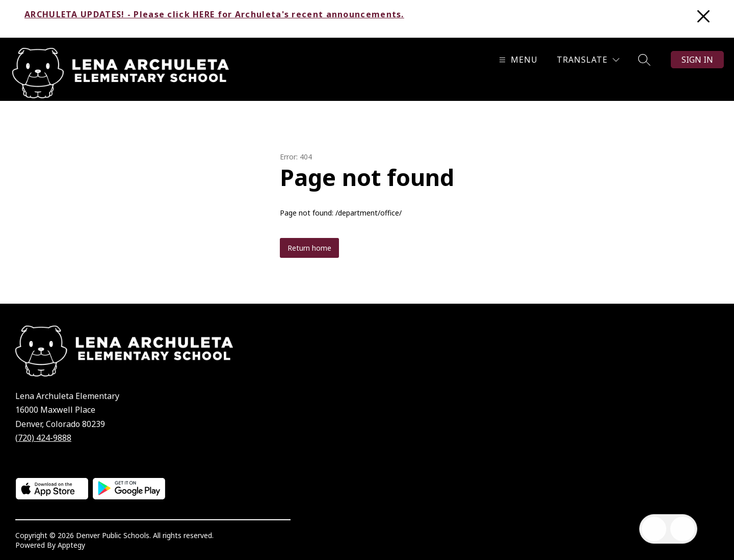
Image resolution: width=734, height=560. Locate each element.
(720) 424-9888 (43, 438)
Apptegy (71, 545)
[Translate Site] (588, 60)
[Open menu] (517, 60)
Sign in (697, 60)
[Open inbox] (654, 529)
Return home (309, 248)
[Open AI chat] (683, 529)
